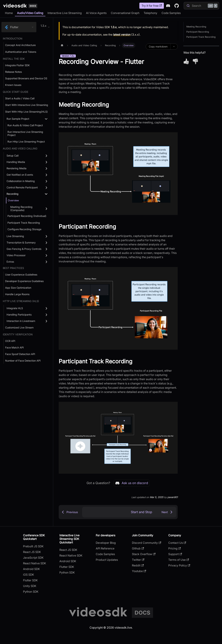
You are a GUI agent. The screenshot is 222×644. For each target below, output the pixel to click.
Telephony (150, 13)
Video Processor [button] (16, 255)
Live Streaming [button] (15, 236)
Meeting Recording (196, 27)
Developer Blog (106, 543)
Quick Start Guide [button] (16, 92)
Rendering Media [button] (16, 168)
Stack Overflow (144, 554)
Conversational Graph (125, 13)
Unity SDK (30, 586)
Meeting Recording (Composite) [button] (21, 208)
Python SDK (31, 592)
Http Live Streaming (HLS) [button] (21, 301)
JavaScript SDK (33, 558)
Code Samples (171, 13)
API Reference (105, 548)
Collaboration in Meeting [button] (21, 181)
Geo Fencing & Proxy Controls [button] (24, 249)
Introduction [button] (13, 39)
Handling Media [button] (16, 162)
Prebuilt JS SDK (33, 546)
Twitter (138, 560)
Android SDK (31, 569)
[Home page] (62, 45)
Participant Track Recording (201, 37)
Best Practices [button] (13, 268)
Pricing (174, 548)
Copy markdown (158, 46)
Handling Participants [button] (19, 315)
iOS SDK (29, 575)
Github (138, 548)
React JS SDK (32, 552)
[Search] (201, 6)
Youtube (139, 571)
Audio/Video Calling (30, 13)
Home (9, 13)
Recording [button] (13, 194)
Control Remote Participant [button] (22, 187)
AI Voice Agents (96, 13)
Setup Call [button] (13, 156)
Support (175, 554)
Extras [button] (10, 262)
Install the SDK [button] (14, 59)
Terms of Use (179, 560)
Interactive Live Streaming (65, 13)
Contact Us (177, 543)
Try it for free (152, 6)
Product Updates (107, 560)
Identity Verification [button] (18, 334)
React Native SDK (35, 563)
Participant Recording (198, 32)
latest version (122, 35)
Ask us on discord (132, 483)
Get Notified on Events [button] (20, 175)
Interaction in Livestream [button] (21, 321)
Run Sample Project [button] (18, 119)
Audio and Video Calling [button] (20, 148)
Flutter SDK (30, 580)
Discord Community (146, 543)
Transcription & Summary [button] (21, 242)
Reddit (138, 565)
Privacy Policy (179, 565)
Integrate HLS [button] (15, 308)
